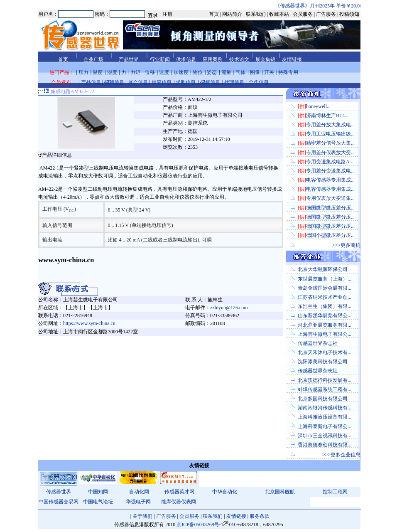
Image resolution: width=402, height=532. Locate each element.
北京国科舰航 (280, 492)
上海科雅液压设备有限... (325, 417)
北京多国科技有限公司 (323, 399)
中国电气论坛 (98, 502)
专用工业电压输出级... (326, 134)
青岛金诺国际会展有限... (325, 288)
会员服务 (189, 516)
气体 (240, 72)
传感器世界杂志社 (318, 343)
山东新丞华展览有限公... (325, 315)
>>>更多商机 (346, 245)
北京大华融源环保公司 (323, 269)
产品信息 (91, 82)
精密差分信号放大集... (326, 143)
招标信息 (210, 82)
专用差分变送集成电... (326, 171)
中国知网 (98, 492)
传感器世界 (59, 492)
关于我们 (142, 516)
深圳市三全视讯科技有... (325, 436)
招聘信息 (114, 82)
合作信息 (259, 82)
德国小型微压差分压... (326, 235)
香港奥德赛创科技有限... (325, 445)
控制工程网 (335, 492)
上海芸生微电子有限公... (325, 334)
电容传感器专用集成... (326, 180)
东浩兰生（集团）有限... (325, 306)
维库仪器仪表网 (179, 502)
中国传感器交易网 (59, 502)
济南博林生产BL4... (323, 116)
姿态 (212, 72)
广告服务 (166, 516)
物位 (198, 72)
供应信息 (162, 82)
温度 (98, 72)
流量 (226, 72)
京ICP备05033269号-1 (200, 525)
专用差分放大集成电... (326, 125)
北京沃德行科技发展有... (325, 380)
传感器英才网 (179, 492)
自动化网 (139, 492)
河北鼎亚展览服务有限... (325, 325)
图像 (255, 72)
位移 (150, 72)
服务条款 (260, 516)
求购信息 (186, 82)
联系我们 (213, 516)
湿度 (112, 72)
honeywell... (314, 106)
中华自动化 (225, 492)
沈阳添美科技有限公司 (323, 362)
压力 (83, 72)
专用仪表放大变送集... (326, 198)
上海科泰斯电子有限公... (325, 426)
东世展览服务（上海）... (325, 279)
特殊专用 (288, 72)
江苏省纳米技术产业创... (325, 297)
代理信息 (234, 82)
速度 (164, 72)
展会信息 (138, 82)
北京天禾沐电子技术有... (325, 352)
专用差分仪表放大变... (326, 153)
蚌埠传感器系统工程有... (325, 389)
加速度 (181, 72)
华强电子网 (138, 502)
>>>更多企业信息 (341, 455)
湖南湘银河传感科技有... (325, 408)
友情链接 (236, 516)
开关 (269, 72)
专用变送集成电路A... (326, 162)
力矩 (135, 72)
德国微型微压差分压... (326, 208)
